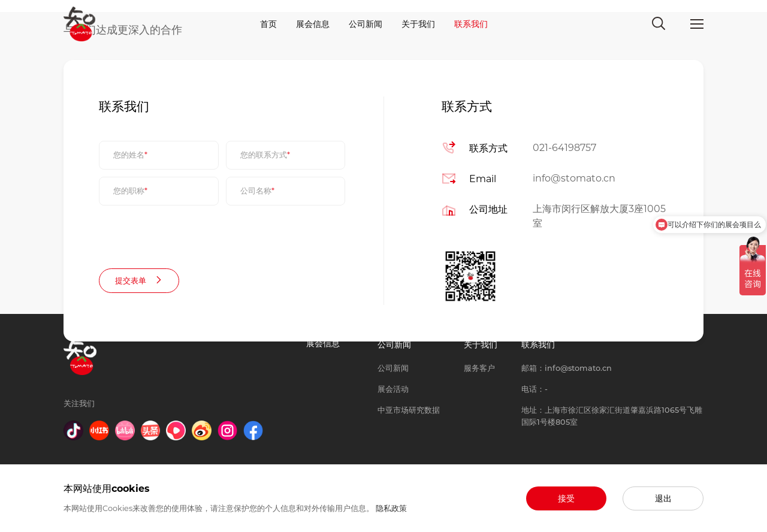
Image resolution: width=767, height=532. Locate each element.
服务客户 (479, 368)
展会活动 (393, 389)
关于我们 (418, 24)
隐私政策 (391, 508)
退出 (663, 498)
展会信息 (313, 24)
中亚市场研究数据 (409, 410)
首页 (268, 24)
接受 (566, 498)
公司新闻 (366, 24)
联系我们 (471, 24)
